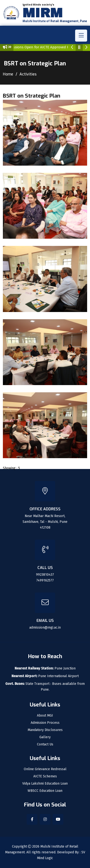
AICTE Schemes (45, 776)
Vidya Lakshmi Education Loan (45, 784)
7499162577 (45, 580)
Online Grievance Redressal (45, 769)
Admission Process (45, 723)
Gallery (45, 737)
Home (8, 74)
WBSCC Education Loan (45, 791)
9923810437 (45, 575)
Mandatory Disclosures (45, 730)
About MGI (45, 716)
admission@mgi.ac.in (45, 628)
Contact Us (45, 744)
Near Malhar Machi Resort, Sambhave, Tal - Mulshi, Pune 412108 (45, 522)
